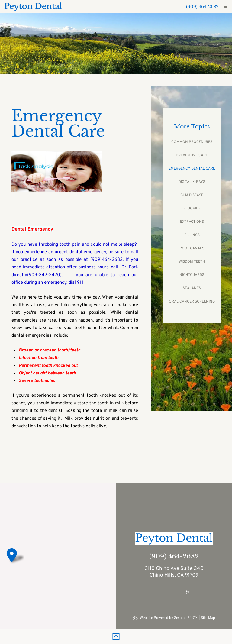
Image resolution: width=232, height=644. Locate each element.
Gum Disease (192, 195)
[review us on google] (174, 592)
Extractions (192, 222)
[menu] (225, 7)
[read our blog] (188, 592)
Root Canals (192, 248)
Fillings (192, 235)
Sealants (192, 288)
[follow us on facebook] (160, 592)
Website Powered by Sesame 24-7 (165, 618)
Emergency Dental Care (192, 169)
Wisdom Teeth (192, 262)
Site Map (208, 618)
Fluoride (192, 209)
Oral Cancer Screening (192, 302)
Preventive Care (192, 155)
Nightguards (192, 275)
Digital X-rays (192, 182)
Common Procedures (192, 142)
